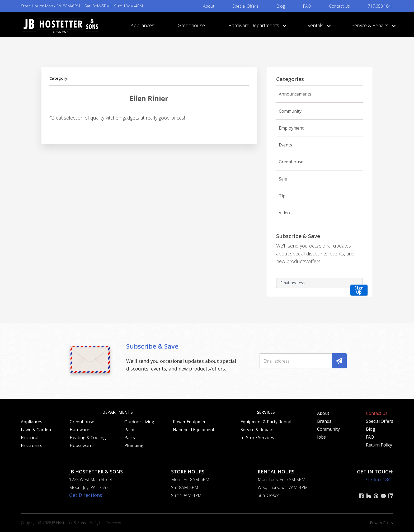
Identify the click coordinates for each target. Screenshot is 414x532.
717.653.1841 (380, 6)
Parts (130, 438)
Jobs (321, 437)
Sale (283, 179)
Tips (283, 196)
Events (285, 145)
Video (284, 213)
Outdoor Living (139, 422)
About (209, 6)
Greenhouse (191, 25)
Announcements (295, 94)
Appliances (142, 25)
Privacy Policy (382, 523)
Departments (118, 412)
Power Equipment (190, 422)
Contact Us (339, 6)
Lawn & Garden (36, 430)
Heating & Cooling (88, 438)
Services (266, 412)
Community (290, 111)
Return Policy (379, 445)
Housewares (82, 445)
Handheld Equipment (194, 430)
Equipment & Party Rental (266, 422)
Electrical (30, 438)
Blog (281, 6)
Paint (130, 430)
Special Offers (245, 6)
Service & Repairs (372, 25)
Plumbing (134, 445)
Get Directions (86, 495)
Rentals (318, 25)
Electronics (32, 445)
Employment (291, 128)
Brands (324, 421)
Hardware (79, 430)
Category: (59, 78)
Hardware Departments (256, 25)
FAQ (307, 6)
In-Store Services (257, 438)
